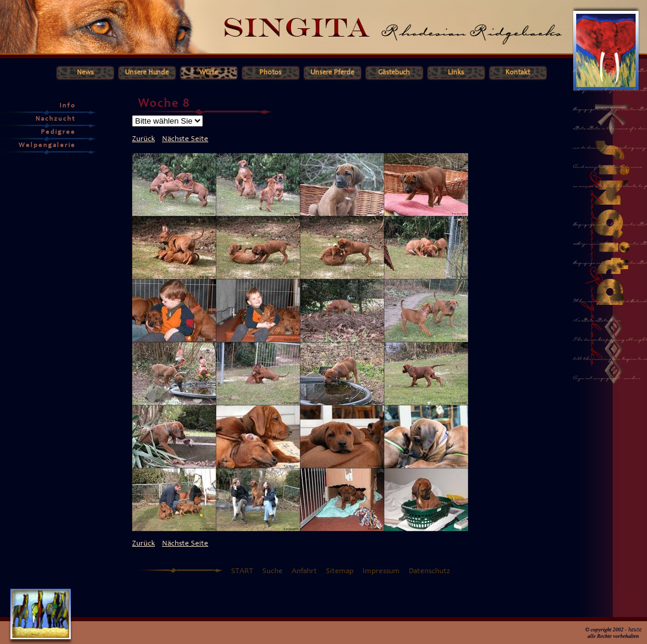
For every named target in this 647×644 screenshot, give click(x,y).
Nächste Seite (185, 140)
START (242, 572)
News (85, 73)
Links (456, 73)
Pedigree (58, 132)
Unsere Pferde (332, 73)
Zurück (143, 140)
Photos (270, 73)
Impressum (381, 572)
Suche (272, 572)
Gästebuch (394, 73)
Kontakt (518, 73)
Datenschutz (429, 572)
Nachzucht (56, 119)
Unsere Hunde (147, 73)
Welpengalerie (47, 146)
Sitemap (340, 572)
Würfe (209, 73)
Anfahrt (304, 572)
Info (68, 106)
